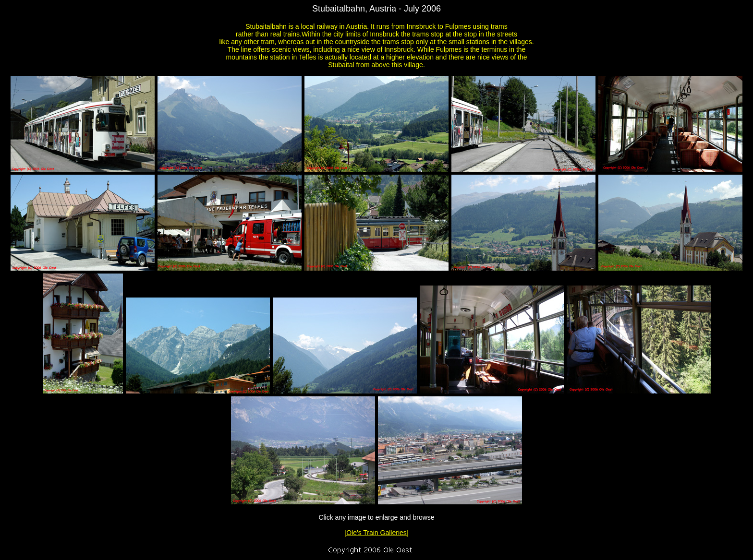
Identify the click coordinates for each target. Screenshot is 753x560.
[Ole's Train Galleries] (376, 533)
